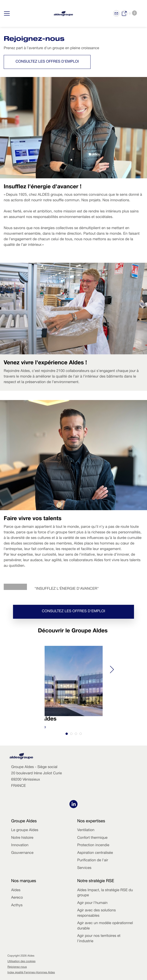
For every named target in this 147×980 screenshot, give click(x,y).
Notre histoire (22, 838)
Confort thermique (92, 838)
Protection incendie (93, 845)
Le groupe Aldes (25, 830)
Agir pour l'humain (93, 903)
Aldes (16, 890)
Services (84, 868)
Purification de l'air (93, 861)
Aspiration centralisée (95, 853)
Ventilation (86, 830)
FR (140, 13)
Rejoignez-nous (17, 967)
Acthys (17, 906)
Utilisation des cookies (21, 962)
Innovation (20, 845)
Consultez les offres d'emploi (47, 62)
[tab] (67, 734)
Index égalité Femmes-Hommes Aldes (31, 973)
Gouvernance (22, 853)
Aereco (17, 898)
